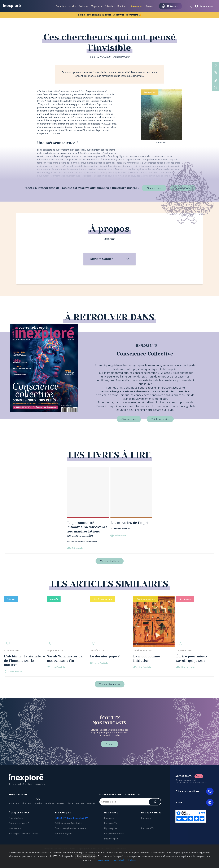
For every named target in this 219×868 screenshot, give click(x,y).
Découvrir (77, 548)
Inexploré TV (111, 823)
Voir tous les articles (110, 684)
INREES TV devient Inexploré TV (71, 818)
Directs (150, 6)
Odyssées (110, 6)
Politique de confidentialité (68, 823)
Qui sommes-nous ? (19, 823)
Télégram (26, 803)
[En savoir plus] (102, 860)
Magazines (96, 6)
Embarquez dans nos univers (23, 833)
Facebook (49, 803)
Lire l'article (15, 672)
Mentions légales (63, 833)
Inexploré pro (111, 839)
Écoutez (109, 744)
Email (194, 802)
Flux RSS (91, 803)
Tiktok (70, 803)
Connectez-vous (183, 188)
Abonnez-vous (154, 188)
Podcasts (84, 6)
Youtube (38, 801)
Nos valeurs (15, 828)
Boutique (122, 6)
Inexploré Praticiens (114, 833)
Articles (72, 6)
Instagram (14, 803)
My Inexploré (111, 828)
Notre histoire (16, 818)
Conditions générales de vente (70, 828)
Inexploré (109, 818)
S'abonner (136, 6)
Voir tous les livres (110, 561)
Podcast (80, 803)
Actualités (61, 6)
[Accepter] (119, 860)
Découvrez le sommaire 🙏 (127, 15)
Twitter (60, 803)
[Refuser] (133, 860)
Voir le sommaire (160, 419)
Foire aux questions (194, 791)
